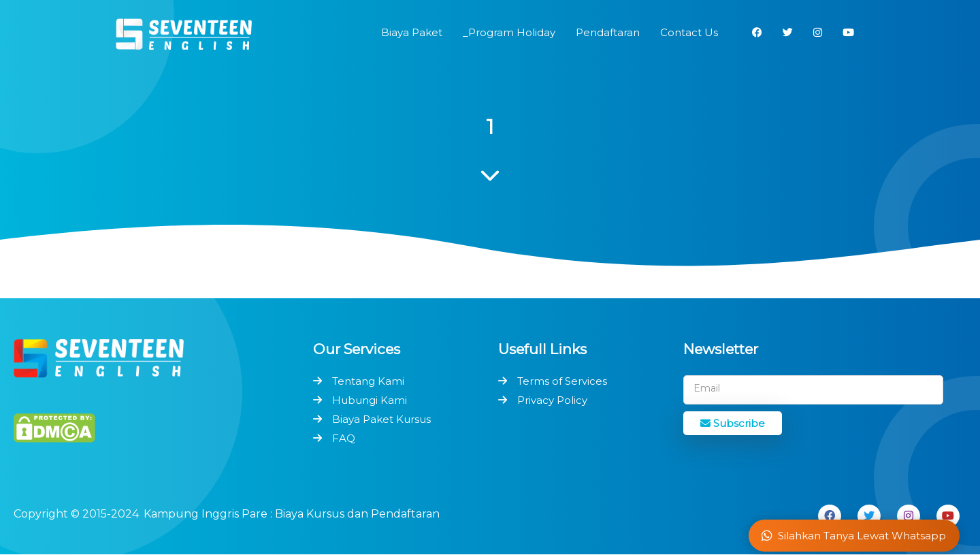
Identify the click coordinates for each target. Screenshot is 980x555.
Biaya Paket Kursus (381, 419)
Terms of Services (562, 381)
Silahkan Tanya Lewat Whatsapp (854, 536)
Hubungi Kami (370, 400)
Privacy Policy (552, 400)
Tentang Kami (368, 381)
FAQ (344, 438)
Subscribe (733, 423)
